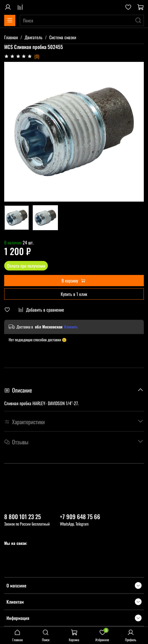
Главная (11, 37)
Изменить (71, 327)
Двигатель (34, 37)
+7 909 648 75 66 (80, 516)
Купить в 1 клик (74, 294)
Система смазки (63, 37)
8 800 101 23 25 (23, 516)
